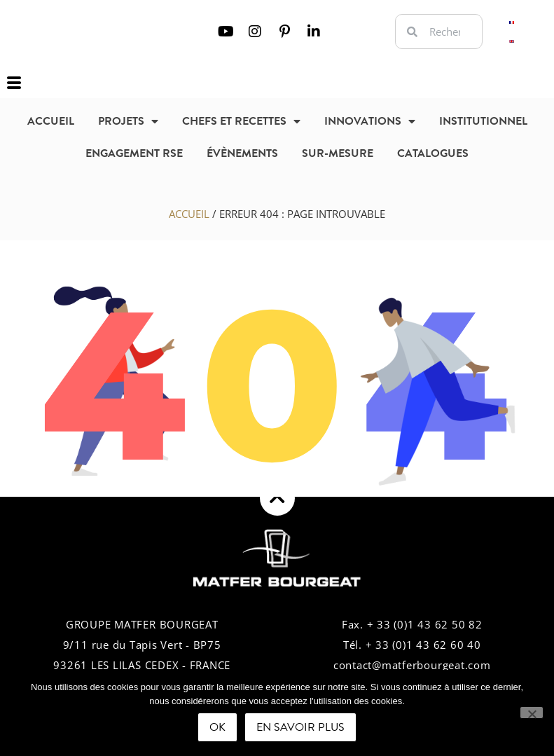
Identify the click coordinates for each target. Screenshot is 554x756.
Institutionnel (483, 121)
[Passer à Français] (512, 22)
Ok (217, 727)
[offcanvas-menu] (14, 83)
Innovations (370, 121)
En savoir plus (300, 727)
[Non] (532, 713)
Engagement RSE (134, 153)
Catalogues (433, 153)
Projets (128, 121)
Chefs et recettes (241, 121)
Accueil (51, 121)
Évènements (242, 153)
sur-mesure (338, 153)
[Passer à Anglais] (512, 41)
